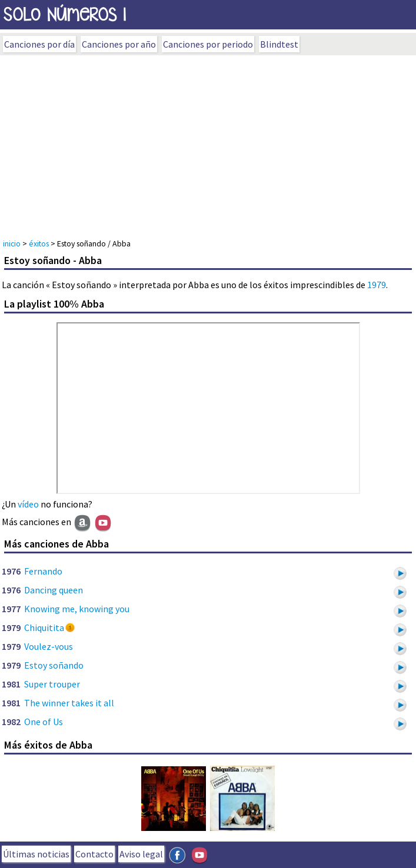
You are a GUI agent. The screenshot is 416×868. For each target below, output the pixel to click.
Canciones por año (119, 44)
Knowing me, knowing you (77, 609)
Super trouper (52, 684)
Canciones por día (39, 44)
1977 (11, 609)
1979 (377, 285)
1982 (11, 722)
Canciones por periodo (208, 44)
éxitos (39, 243)
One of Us (44, 722)
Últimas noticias (36, 854)
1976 (11, 571)
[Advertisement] (208, 143)
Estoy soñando (54, 665)
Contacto (94, 854)
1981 (11, 684)
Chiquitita (44, 627)
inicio (12, 243)
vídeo (28, 504)
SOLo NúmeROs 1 (64, 14)
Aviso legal (141, 854)
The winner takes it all (69, 703)
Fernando (43, 571)
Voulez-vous (49, 646)
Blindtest (279, 44)
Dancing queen (54, 590)
